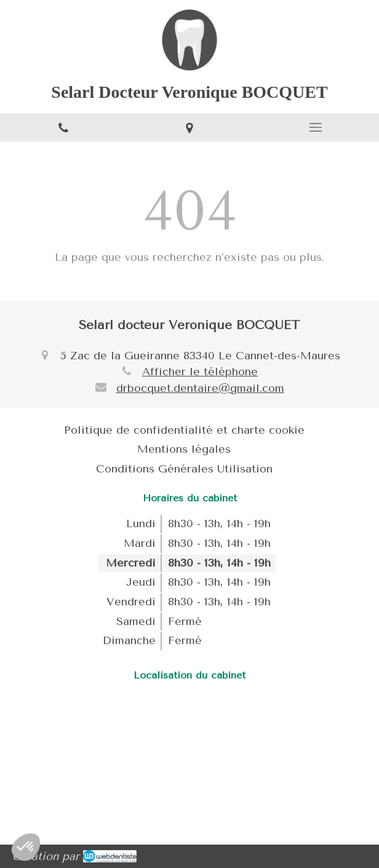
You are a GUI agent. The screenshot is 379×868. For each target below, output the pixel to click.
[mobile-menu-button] (316, 127)
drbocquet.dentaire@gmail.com (200, 388)
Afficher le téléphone (200, 372)
